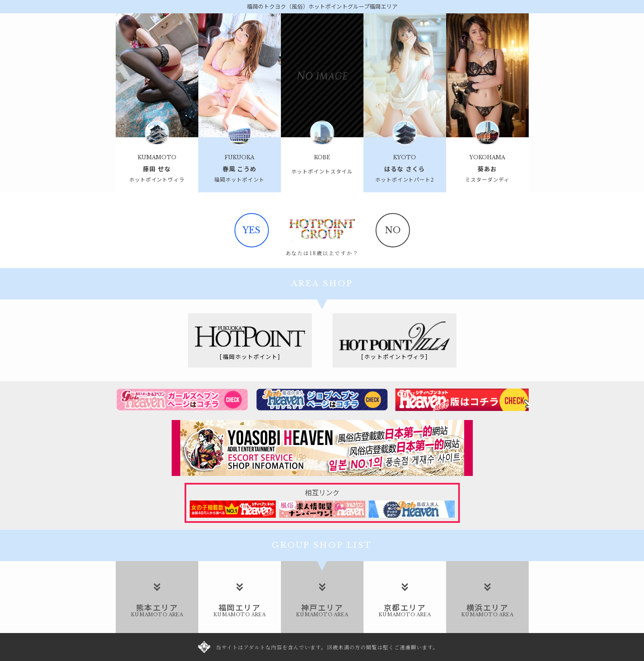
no (393, 230)
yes (251, 230)
